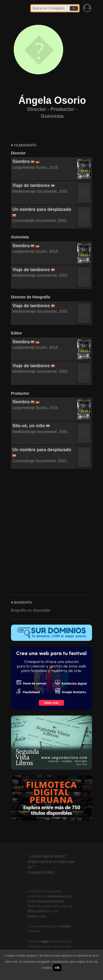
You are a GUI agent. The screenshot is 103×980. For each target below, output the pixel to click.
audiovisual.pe (59, 896)
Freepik (65, 926)
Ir (74, 8)
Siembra (21, 161)
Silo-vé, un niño (29, 426)
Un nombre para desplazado (42, 209)
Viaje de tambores (31, 185)
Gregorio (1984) (41, 872)
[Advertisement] (51, 532)
